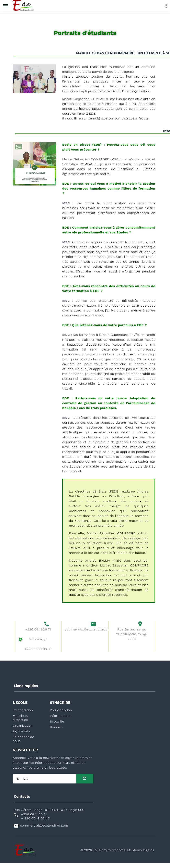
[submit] (85, 783)
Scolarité (57, 726)
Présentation (23, 715)
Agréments (21, 736)
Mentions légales (141, 855)
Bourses (56, 732)
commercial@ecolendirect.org (85, 634)
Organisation (23, 730)
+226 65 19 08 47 (38, 654)
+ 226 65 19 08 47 (35, 823)
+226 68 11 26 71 (38, 634)
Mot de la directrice (20, 723)
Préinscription (61, 715)
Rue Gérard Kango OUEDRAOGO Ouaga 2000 (132, 639)
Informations (60, 721)
